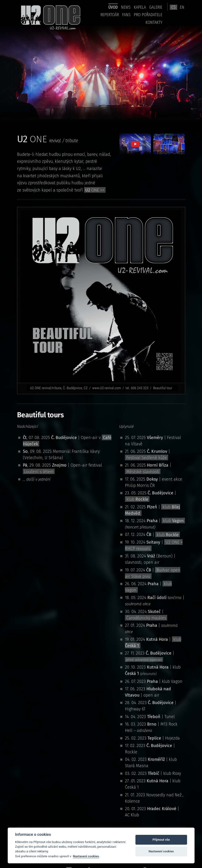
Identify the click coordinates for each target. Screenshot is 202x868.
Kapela (140, 7)
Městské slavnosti (143, 471)
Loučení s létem (39, 471)
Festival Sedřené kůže (147, 458)
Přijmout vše (161, 840)
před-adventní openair (144, 660)
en (182, 7)
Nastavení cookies (86, 856)
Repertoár (110, 15)
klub (137, 499)
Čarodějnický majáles (146, 618)
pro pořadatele (148, 15)
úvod (113, 7)
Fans (126, 15)
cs (174, 7)
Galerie (156, 7)
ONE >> (95, 190)
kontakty (154, 22)
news (126, 7)
